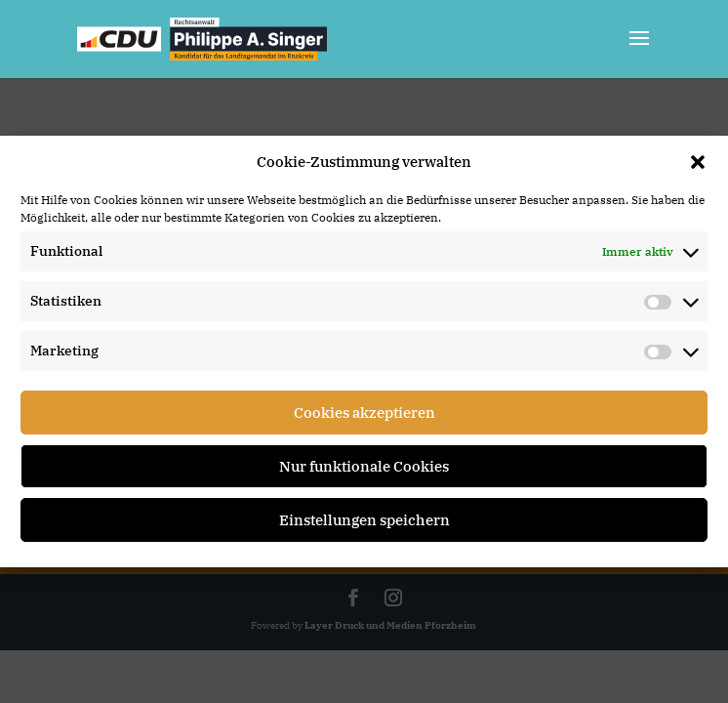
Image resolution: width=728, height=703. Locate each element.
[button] (698, 162)
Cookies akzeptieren (364, 413)
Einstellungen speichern (364, 520)
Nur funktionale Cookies (364, 466)
